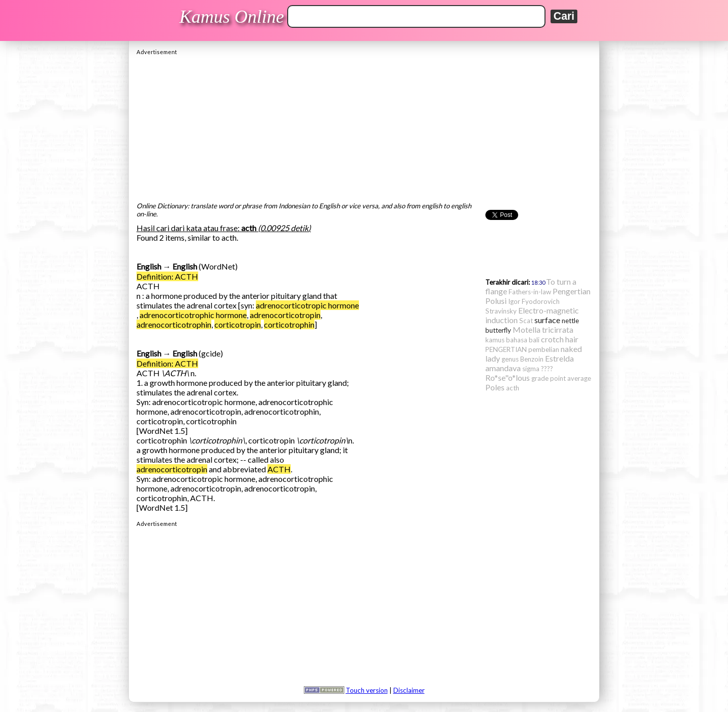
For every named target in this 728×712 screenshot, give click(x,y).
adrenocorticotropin (285, 315)
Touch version (367, 690)
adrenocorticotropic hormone (307, 305)
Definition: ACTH (167, 276)
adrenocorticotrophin (174, 324)
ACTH (279, 469)
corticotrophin (289, 324)
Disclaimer (409, 690)
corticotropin (238, 324)
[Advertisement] (364, 126)
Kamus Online (232, 17)
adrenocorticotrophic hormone (193, 315)
